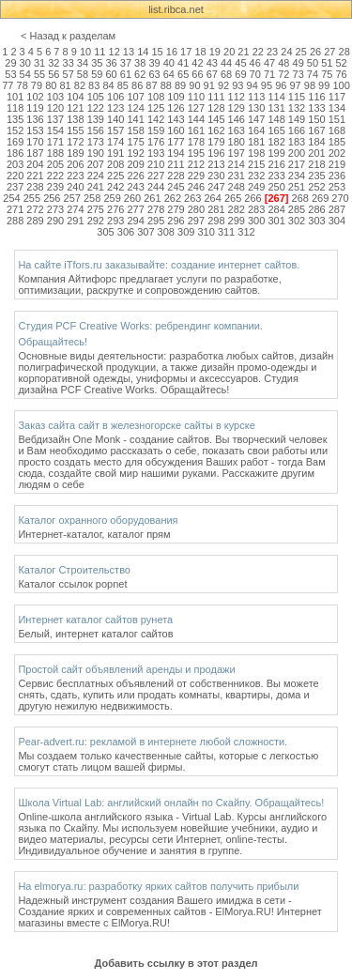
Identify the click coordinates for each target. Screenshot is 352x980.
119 (35, 108)
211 (176, 164)
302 (297, 221)
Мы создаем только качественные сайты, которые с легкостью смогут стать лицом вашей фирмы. (168, 761)
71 (269, 74)
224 (96, 176)
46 (255, 63)
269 (320, 198)
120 (55, 108)
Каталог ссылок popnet (72, 584)
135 (15, 119)
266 (253, 198)
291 (75, 221)
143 (176, 119)
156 (96, 130)
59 (97, 74)
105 (96, 97)
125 (156, 108)
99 (324, 85)
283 (256, 209)
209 (135, 164)
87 (151, 85)
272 (35, 209)
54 (25, 74)
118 (15, 108)
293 (115, 221)
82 (80, 85)
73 (298, 74)
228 (176, 176)
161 (196, 130)
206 (75, 164)
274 (75, 209)
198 (256, 153)
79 (37, 85)
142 (156, 119)
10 (85, 52)
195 (196, 153)
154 (55, 130)
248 (237, 187)
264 (213, 198)
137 (55, 119)
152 (15, 130)
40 (169, 63)
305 (105, 232)
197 (237, 153)
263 (192, 198)
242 (115, 187)
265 (233, 198)
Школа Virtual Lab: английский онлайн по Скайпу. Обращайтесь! (171, 803)
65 (183, 74)
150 (316, 119)
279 (176, 209)
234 (297, 176)
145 (216, 119)
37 (126, 63)
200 (297, 153)
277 (135, 209)
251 (297, 187)
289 (35, 221)
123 (115, 108)
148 (276, 119)
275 (96, 209)
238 (35, 187)
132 (297, 108)
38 (140, 63)
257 (72, 198)
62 (140, 74)
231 (237, 176)
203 (15, 164)
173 (96, 142)
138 (75, 119)
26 (315, 52)
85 (123, 85)
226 (135, 176)
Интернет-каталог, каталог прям (94, 534)
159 (156, 130)
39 (154, 63)
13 (129, 52)
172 (75, 142)
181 (256, 142)
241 (96, 187)
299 (237, 221)
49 (298, 63)
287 (337, 209)
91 (209, 85)
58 (83, 74)
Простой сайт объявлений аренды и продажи (126, 669)
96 (281, 85)
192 (135, 153)
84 (108, 85)
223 (75, 176)
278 (156, 209)
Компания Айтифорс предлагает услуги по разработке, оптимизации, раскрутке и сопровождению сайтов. (149, 284)
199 (276, 153)
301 (276, 221)
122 (96, 108)
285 (297, 209)
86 (137, 85)
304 (337, 221)
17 (186, 52)
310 (206, 232)
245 (176, 187)
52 (341, 63)
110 (196, 97)
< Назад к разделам (68, 36)
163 (237, 130)
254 (11, 198)
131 (276, 108)
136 (35, 119)
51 (327, 63)
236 (337, 176)
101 (15, 97)
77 (8, 85)
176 (156, 142)
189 (75, 153)
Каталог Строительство (74, 570)
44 (226, 63)
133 (316, 108)
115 (297, 97)
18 (200, 52)
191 (115, 153)
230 (216, 176)
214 (237, 164)
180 (237, 142)
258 (92, 198)
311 (226, 232)
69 (240, 74)
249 (256, 187)
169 (15, 142)
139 (96, 119)
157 (115, 130)
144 (196, 119)
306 (126, 232)
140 (115, 119)
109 (176, 97)
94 (253, 85)
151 (337, 119)
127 (196, 108)
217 (297, 164)
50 (313, 63)
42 (197, 63)
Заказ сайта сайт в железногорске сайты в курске (136, 425)
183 (297, 142)
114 (276, 97)
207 (96, 164)
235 (316, 176)
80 (51, 85)
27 (329, 52)
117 (337, 97)
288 (15, 221)
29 (10, 63)
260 (132, 198)
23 (272, 52)
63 (154, 74)
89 (180, 85)
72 (283, 74)
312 (246, 232)
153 (35, 130)
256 (52, 198)
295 (156, 221)
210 (156, 164)
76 (341, 74)
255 (32, 198)
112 (237, 97)
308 (166, 232)
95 (267, 85)
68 (226, 74)
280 (196, 209)
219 (337, 164)
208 (115, 164)
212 (196, 164)
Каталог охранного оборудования (98, 520)
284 (276, 209)
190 (96, 153)
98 (310, 85)
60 (111, 74)
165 (276, 130)
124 (135, 108)
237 (15, 187)
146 (237, 119)
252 (316, 187)
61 (126, 74)
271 (15, 209)
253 (337, 187)
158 (135, 130)
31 (39, 63)
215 (256, 164)
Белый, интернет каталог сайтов (95, 634)
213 (216, 164)
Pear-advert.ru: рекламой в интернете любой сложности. (153, 742)
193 (156, 153)
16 (172, 52)
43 (212, 63)
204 (35, 164)
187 (35, 153)
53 (10, 74)
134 (337, 108)
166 (297, 130)
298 (216, 221)
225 (115, 176)
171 (55, 142)
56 (54, 74)
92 (223, 85)
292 (96, 221)
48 (283, 63)
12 (115, 52)
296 (176, 221)
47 (269, 63)
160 (176, 130)
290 (55, 221)
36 (111, 63)
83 (94, 85)
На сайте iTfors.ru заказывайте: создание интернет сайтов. (159, 265)
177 (176, 142)
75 (327, 74)
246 (196, 187)
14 (143, 52)
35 (97, 63)
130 (256, 108)
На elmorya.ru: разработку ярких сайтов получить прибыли (158, 886)
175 (135, 142)
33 (69, 63)
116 (316, 97)
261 (152, 198)
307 (145, 232)
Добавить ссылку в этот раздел (176, 963)
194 (176, 153)
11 (99, 52)
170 (35, 142)
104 (75, 97)
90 (194, 85)
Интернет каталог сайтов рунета (95, 620)
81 (65, 85)
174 (115, 142)
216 (276, 164)
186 (15, 153)
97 (295, 85)
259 (112, 198)
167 (316, 130)
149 (297, 119)
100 (341, 85)
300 (256, 221)
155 (75, 130)
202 (337, 153)
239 (55, 187)
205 (55, 164)
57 (69, 74)
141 (135, 119)
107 (135, 97)
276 (115, 209)
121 (75, 108)
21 (243, 52)
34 (83, 63)
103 (55, 97)
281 (216, 209)
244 (156, 187)
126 (176, 108)
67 (212, 74)
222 (55, 176)
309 (186, 232)
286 (316, 209)
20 (229, 52)
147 (256, 119)
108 (156, 97)
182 (276, 142)
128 (216, 108)
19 (215, 52)
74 (313, 74)
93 (237, 85)
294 (135, 221)
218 (316, 164)
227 (156, 176)
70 (255, 74)
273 (55, 209)
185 (337, 142)
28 (344, 52)
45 (240, 63)
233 (276, 176)
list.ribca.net (176, 9)
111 (216, 97)
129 (237, 108)
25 (301, 52)
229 (196, 176)
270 (340, 198)
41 (183, 63)
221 (35, 176)
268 (300, 198)
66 (197, 74)
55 (39, 74)
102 (35, 97)
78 (23, 85)
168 (337, 130)
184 (316, 142)
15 (157, 52)
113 (256, 97)
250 (276, 187)
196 (216, 153)
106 (115, 97)
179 (216, 142)
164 (256, 130)
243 (135, 187)
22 (258, 52)
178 (196, 142)
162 (216, 130)
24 (286, 52)
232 (256, 176)
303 (316, 221)
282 (237, 209)
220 (15, 176)
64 (169, 74)
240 (75, 187)
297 (196, 221)
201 (316, 153)
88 (166, 85)
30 (25, 63)
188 (55, 153)
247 (216, 187)
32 (54, 63)
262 (173, 198)
